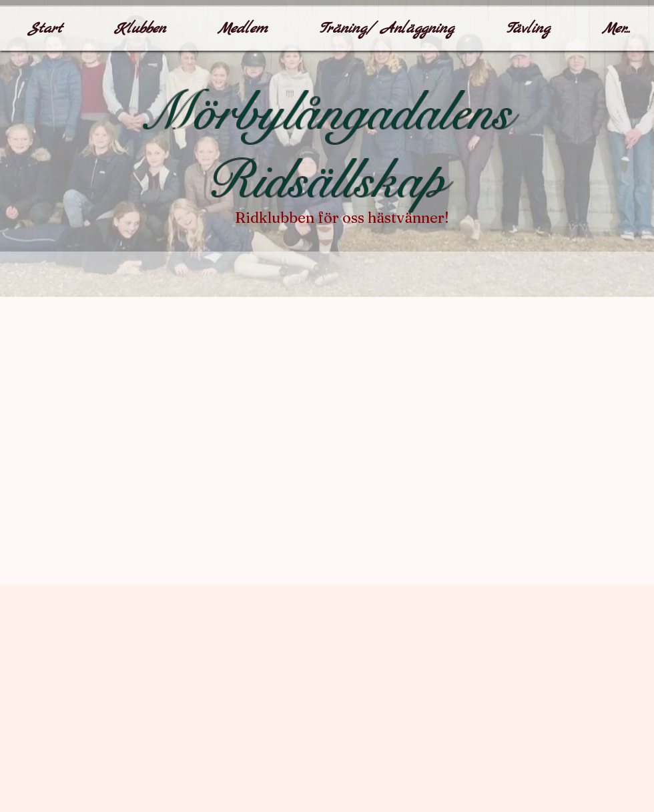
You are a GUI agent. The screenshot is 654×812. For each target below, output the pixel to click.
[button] (139, 29)
